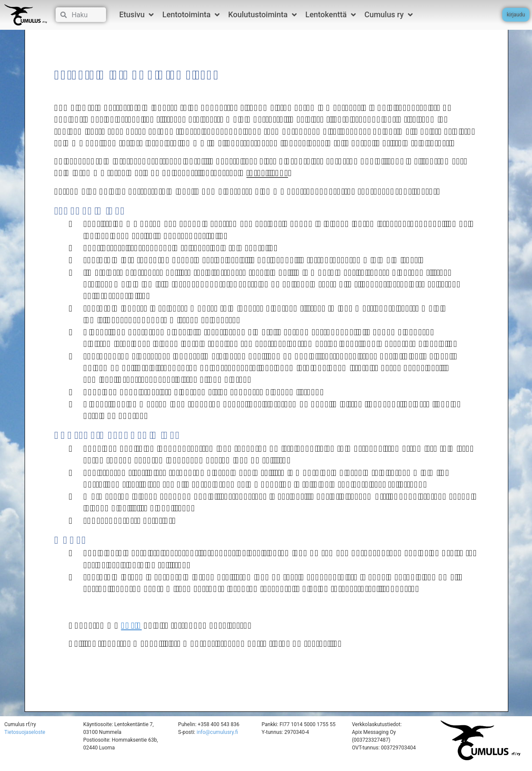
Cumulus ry (388, 15)
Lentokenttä (330, 15)
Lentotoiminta (191, 15)
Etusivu (136, 15)
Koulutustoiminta (262, 15)
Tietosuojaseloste (25, 739)
